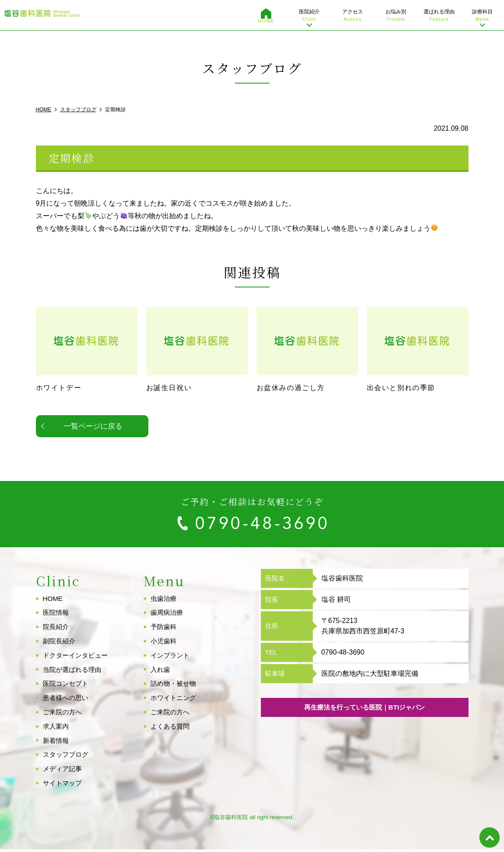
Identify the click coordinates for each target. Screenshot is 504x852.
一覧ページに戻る (93, 428)
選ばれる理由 (439, 16)
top (489, 837)
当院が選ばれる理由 (74, 672)
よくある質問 (171, 728)
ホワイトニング (175, 700)
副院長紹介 (60, 643)
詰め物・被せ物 (175, 686)
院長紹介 (57, 629)
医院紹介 (309, 16)
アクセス (353, 16)
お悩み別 (396, 16)
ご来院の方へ (64, 714)
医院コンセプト (67, 686)
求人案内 (57, 728)
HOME (266, 21)
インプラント (171, 657)
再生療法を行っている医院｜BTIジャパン (365, 710)
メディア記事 (64, 771)
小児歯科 (164, 643)
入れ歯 (161, 672)
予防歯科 (164, 629)
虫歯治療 (164, 601)
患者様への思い (67, 700)
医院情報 (57, 615)
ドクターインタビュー (77, 657)
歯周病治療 (168, 615)
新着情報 (57, 743)
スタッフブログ (67, 757)
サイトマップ (64, 785)
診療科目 (482, 16)
